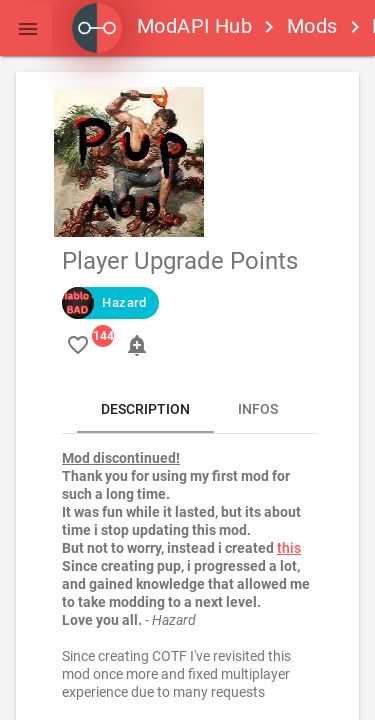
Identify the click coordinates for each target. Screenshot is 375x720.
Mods (312, 26)
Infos (258, 409)
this (289, 548)
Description (145, 409)
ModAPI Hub (162, 26)
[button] (28, 28)
